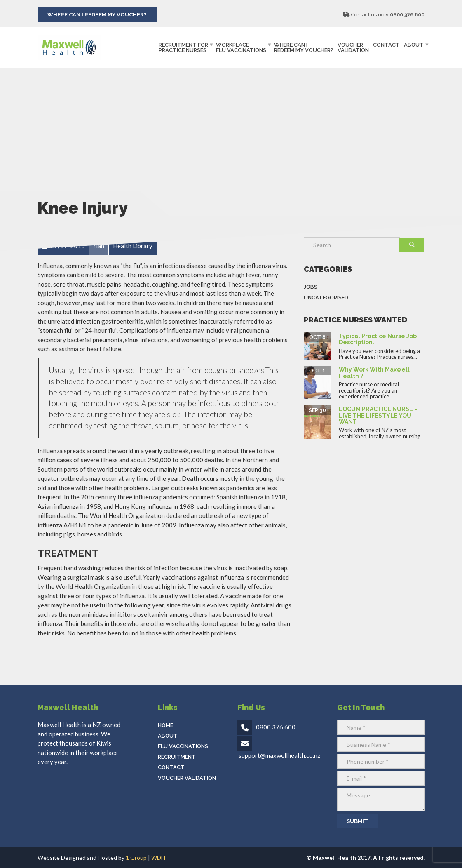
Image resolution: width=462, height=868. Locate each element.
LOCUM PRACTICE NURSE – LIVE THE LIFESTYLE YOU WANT (378, 415)
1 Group (136, 857)
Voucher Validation (353, 47)
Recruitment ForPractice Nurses (183, 47)
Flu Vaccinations (183, 746)
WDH (158, 857)
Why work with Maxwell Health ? (374, 373)
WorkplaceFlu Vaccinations (241, 47)
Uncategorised (326, 298)
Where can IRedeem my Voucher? (304, 47)
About (414, 45)
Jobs (311, 287)
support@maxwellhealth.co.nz (279, 755)
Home (165, 725)
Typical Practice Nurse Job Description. (378, 339)
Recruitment (177, 757)
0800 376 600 (407, 15)
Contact (386, 45)
